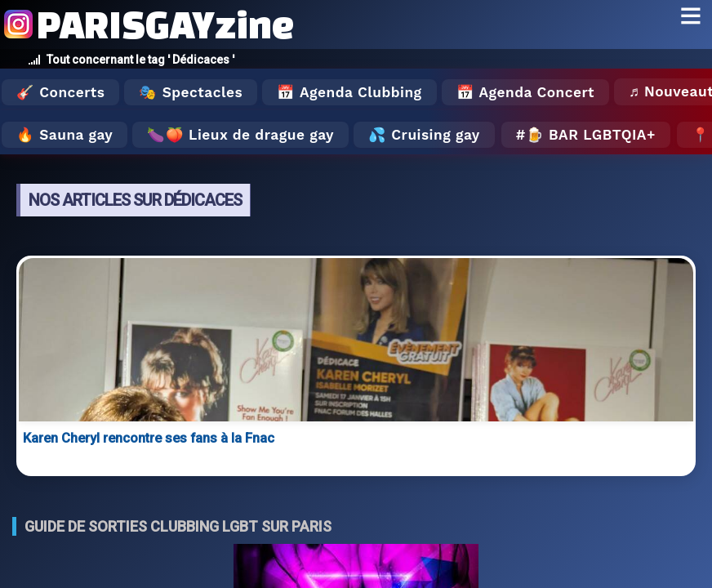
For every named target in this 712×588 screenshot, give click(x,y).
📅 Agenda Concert (525, 92)
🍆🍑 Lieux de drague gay (240, 135)
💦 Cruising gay (424, 135)
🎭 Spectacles (191, 92)
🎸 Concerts (60, 92)
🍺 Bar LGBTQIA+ (591, 135)
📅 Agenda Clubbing (349, 92)
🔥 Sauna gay (65, 135)
